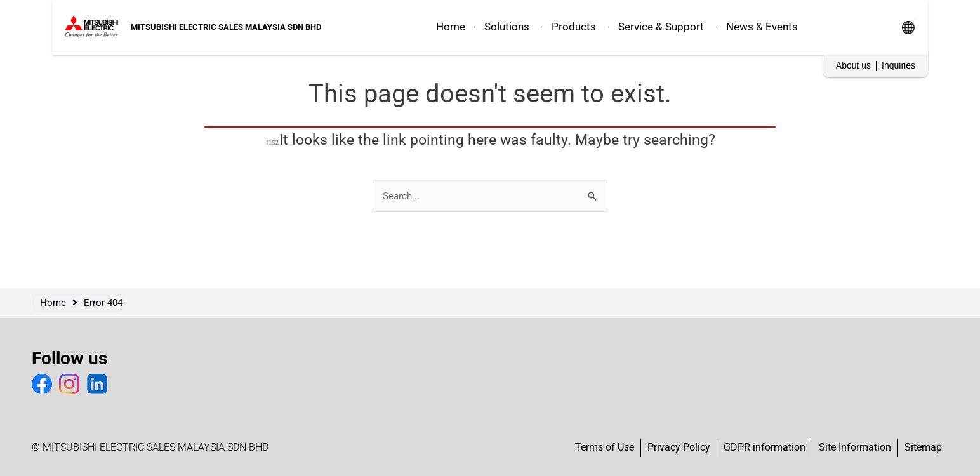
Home (53, 303)
